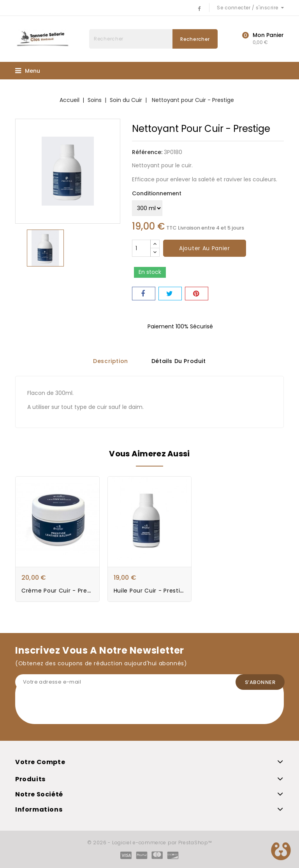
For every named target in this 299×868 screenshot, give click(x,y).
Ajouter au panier (205, 248)
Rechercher (195, 39)
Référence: (147, 152)
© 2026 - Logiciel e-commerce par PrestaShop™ (150, 843)
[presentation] (74, 709)
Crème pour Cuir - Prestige (62, 591)
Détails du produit (179, 361)
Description (111, 361)
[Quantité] (141, 248)
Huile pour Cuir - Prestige (151, 591)
